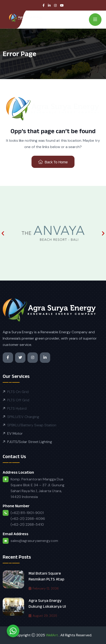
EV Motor (15, 433)
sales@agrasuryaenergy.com (34, 541)
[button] (3, 233)
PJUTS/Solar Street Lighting (30, 442)
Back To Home (53, 162)
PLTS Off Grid (18, 400)
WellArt (52, 635)
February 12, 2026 (44, 588)
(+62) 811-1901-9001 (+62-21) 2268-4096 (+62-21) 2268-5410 (28, 519)
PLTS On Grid (18, 392)
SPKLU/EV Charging (23, 417)
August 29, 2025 (43, 616)
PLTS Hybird (17, 408)
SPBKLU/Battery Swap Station (32, 425)
